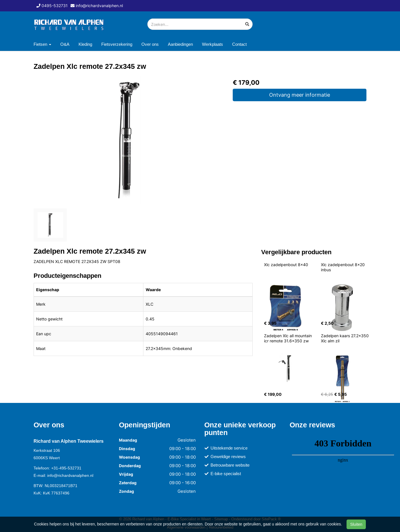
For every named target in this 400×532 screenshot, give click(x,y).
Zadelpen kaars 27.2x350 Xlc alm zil (345, 338)
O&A (65, 44)
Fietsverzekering (117, 44)
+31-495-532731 (66, 468)
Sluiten (356, 524)
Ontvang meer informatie (300, 95)
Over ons (150, 44)
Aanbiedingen (180, 44)
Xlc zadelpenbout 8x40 (286, 265)
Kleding (85, 44)
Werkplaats (213, 44)
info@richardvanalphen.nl (70, 475)
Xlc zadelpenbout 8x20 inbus (343, 267)
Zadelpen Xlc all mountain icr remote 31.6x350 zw (288, 338)
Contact (239, 44)
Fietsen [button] (42, 44)
